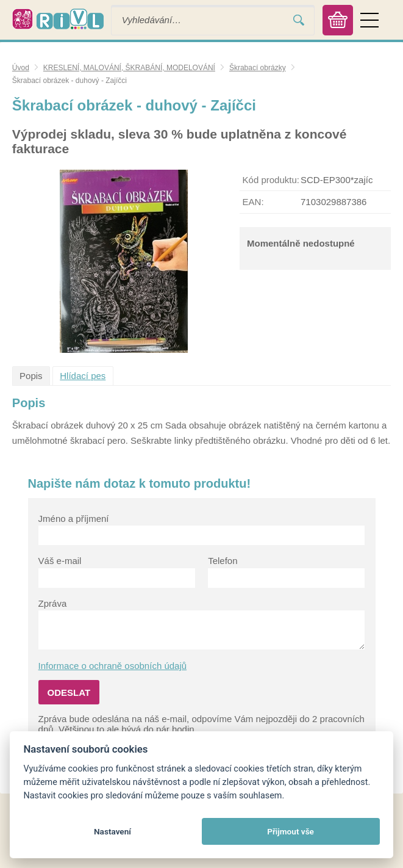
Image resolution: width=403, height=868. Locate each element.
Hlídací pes (83, 376)
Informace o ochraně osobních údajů (113, 666)
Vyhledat (299, 20)
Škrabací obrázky (258, 68)
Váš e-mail (60, 561)
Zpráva (53, 603)
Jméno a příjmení (74, 519)
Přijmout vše (291, 831)
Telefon (223, 561)
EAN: (253, 202)
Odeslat (69, 693)
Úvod (21, 68)
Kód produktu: (271, 180)
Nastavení (112, 831)
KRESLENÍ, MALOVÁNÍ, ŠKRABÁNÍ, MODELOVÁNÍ (129, 68)
